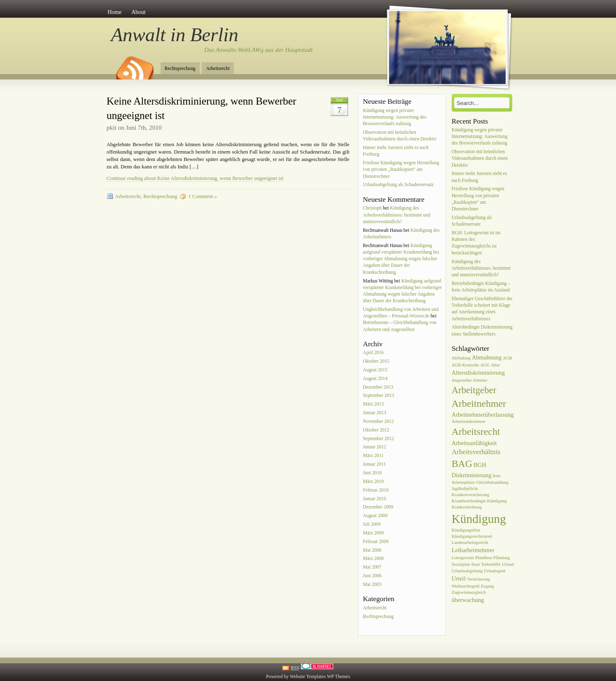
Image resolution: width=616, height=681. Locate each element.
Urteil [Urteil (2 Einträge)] (459, 578)
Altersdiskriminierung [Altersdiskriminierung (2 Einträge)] (478, 373)
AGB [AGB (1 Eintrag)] (507, 358)
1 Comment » (202, 196)
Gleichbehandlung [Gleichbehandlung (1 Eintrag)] (492, 482)
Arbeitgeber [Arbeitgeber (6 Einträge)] (474, 390)
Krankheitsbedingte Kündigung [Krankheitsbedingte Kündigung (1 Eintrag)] (479, 501)
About (139, 12)
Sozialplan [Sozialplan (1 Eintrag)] (461, 564)
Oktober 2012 (376, 430)
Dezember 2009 (378, 507)
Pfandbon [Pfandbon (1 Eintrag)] (484, 558)
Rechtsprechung (180, 69)
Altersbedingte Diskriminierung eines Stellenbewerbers (482, 331)
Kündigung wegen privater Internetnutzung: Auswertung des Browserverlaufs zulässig (394, 117)
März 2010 (373, 482)
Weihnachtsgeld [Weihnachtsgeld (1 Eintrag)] (466, 586)
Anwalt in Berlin (175, 35)
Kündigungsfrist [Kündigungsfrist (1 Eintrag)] (466, 530)
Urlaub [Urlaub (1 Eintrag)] (508, 564)
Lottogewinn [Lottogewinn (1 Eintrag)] (463, 558)
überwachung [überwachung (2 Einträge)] (468, 600)
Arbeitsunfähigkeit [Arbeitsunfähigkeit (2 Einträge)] (474, 443)
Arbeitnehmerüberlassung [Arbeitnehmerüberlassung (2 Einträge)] (483, 415)
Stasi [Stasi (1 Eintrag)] (476, 564)
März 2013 (373, 405)
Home (114, 12)
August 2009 (375, 516)
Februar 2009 (376, 542)
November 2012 (378, 421)
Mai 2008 (372, 550)
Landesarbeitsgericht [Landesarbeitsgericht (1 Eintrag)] (470, 542)
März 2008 (373, 559)
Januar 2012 (374, 447)
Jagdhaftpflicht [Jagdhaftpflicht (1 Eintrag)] (465, 489)
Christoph (372, 208)
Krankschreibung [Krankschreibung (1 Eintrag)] (467, 507)
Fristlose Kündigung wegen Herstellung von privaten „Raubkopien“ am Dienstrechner (401, 169)
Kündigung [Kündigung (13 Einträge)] (479, 519)
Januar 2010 (374, 499)
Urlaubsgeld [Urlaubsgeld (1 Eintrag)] (495, 571)
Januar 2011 (374, 464)
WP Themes (338, 677)
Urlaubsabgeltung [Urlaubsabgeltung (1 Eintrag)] (467, 571)
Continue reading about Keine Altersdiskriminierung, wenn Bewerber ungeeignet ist (195, 178)
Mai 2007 (372, 568)
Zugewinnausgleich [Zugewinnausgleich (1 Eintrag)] (469, 592)
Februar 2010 (376, 490)
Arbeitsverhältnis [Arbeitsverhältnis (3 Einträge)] (476, 452)
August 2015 (375, 370)
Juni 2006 (372, 576)
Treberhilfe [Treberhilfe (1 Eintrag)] (491, 564)
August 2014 (375, 379)
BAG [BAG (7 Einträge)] (462, 464)
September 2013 (378, 396)
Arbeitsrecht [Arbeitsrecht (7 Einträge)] (476, 431)
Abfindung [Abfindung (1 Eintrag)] (461, 358)
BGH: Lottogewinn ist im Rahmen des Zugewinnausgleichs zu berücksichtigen (476, 243)
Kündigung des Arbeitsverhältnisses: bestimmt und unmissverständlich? (397, 215)
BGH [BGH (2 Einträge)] (480, 465)
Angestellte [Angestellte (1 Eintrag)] (462, 380)
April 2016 (373, 353)
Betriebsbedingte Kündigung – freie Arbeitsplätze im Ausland (481, 287)
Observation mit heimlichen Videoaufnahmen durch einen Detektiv (400, 136)
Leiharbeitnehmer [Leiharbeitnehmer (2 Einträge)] (473, 550)
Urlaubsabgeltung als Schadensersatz (398, 185)
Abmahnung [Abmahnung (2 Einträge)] (487, 357)
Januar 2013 (374, 413)
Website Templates (308, 677)
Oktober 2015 (376, 361)
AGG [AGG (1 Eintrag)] (485, 365)
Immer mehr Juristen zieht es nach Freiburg (395, 151)
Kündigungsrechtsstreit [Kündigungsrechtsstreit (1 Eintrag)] (472, 536)
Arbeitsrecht (218, 69)
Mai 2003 (372, 584)
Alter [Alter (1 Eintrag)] (495, 365)
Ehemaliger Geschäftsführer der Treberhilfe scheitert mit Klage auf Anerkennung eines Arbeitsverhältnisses (482, 309)
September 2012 (378, 439)
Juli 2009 (372, 524)
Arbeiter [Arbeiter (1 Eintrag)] (480, 380)
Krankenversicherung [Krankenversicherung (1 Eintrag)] (471, 495)
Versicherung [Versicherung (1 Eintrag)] (478, 579)
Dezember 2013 (378, 387)
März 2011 (373, 456)
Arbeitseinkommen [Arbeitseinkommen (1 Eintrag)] (469, 421)
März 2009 (373, 533)
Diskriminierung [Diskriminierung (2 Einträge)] (472, 475)
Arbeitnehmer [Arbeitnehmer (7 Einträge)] (479, 403)
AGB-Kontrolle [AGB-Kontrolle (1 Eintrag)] (465, 365)
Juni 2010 (372, 473)
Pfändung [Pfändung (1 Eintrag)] (502, 558)
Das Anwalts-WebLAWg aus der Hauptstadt (258, 50)
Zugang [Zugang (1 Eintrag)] (487, 586)
